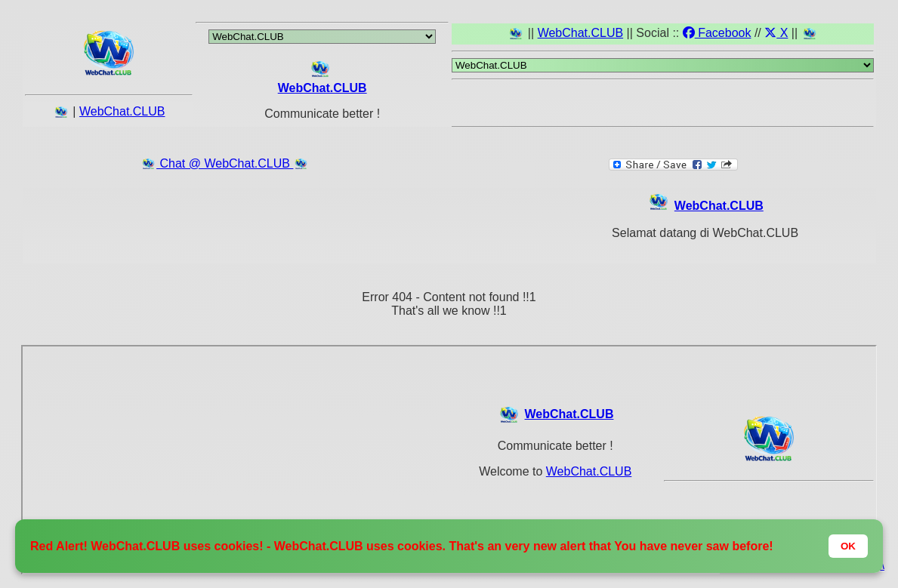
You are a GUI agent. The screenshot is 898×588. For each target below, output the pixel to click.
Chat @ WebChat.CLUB (225, 163)
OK (848, 546)
